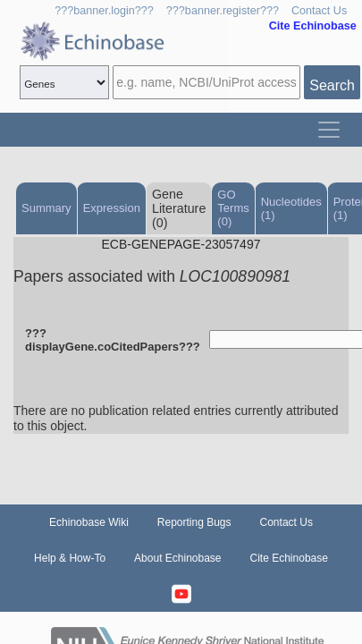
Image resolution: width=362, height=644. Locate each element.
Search (332, 85)
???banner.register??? (223, 11)
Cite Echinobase (289, 558)
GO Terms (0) (233, 208)
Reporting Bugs (194, 522)
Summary (46, 208)
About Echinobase (177, 558)
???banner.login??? (104, 11)
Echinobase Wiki (89, 522)
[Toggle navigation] (329, 130)
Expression (112, 208)
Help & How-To (70, 558)
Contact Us (319, 11)
